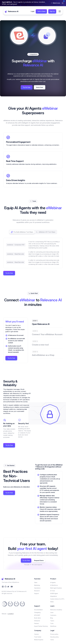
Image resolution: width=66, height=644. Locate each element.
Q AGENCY (11, 614)
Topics (52, 621)
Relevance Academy (56, 610)
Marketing (37, 585)
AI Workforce (54, 585)
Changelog (37, 612)
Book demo (38, 618)
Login (33, 11)
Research (37, 591)
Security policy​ (54, 637)
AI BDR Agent (54, 593)
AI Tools (53, 591)
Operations (37, 588)
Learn (52, 612)
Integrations (54, 596)
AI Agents (53, 582)
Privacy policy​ (54, 634)
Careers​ (36, 634)
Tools (52, 623)
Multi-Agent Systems (56, 588)
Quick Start (40, 87)
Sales (36, 582)
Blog (52, 618)
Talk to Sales (41, 11)
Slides (52, 602)
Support (36, 593)
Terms (52, 640)
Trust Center (38, 637)
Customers (53, 615)
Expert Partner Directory (41, 626)
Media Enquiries (39, 640)
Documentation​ (38, 610)
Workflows (53, 626)
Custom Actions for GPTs (57, 599)
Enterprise (37, 621)
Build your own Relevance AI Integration (17, 487)
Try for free (27, 87)
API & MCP (37, 615)
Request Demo (39, 560)
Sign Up (52, 11)
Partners (37, 623)
